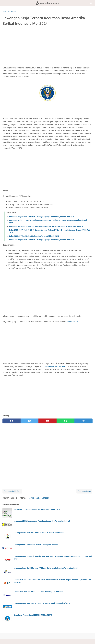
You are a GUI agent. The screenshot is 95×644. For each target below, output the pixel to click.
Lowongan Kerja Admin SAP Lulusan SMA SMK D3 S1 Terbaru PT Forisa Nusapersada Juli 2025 (47, 226)
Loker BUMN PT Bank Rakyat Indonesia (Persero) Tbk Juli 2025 (34, 236)
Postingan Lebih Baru (12, 491)
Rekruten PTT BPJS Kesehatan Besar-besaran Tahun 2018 (37, 509)
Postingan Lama (84, 491)
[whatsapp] (66, 421)
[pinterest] (47, 421)
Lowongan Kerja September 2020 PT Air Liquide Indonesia (37, 545)
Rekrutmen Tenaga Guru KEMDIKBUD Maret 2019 (33, 615)
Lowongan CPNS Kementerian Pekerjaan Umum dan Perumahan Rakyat (42, 521)
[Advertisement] (47, 47)
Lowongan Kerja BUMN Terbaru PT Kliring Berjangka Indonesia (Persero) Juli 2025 (42, 217)
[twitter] (30, 421)
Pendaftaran (73, 322)
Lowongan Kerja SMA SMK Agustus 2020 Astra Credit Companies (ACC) (42, 603)
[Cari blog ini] (91, 3)
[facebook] (12, 421)
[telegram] (83, 421)
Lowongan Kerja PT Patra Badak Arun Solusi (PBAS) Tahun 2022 (39, 533)
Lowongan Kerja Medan (39, 498)
